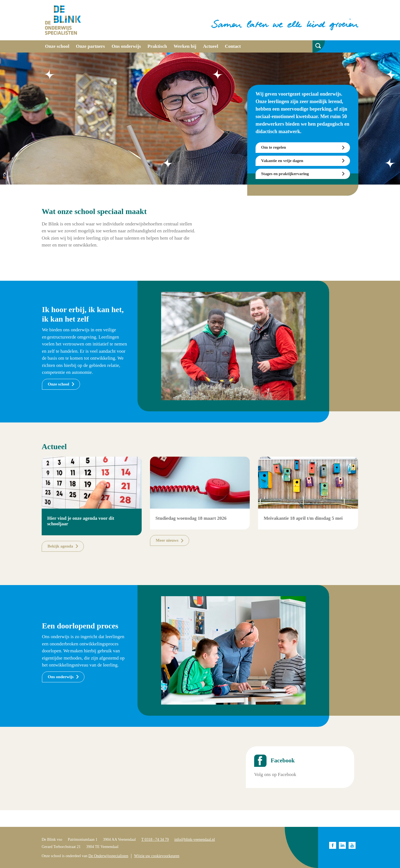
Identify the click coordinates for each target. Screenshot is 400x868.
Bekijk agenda (60, 546)
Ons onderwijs (126, 46)
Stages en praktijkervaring (285, 174)
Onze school (57, 46)
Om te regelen (274, 147)
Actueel (211, 46)
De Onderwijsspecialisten (108, 856)
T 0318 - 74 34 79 (155, 840)
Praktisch (157, 46)
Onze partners (90, 46)
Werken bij (185, 46)
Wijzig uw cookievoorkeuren (157, 856)
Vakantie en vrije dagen (282, 161)
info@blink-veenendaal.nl (195, 840)
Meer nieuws (167, 540)
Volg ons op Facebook (275, 774)
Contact (233, 46)
